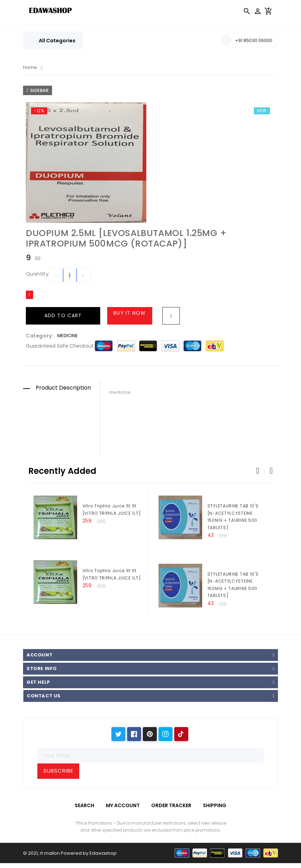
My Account (123, 805)
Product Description (63, 388)
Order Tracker (171, 805)
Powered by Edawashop (89, 853)
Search (85, 805)
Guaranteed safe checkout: (60, 346)
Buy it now (130, 313)
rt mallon (50, 853)
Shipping (215, 805)
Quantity (37, 274)
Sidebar (38, 90)
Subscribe (58, 771)
